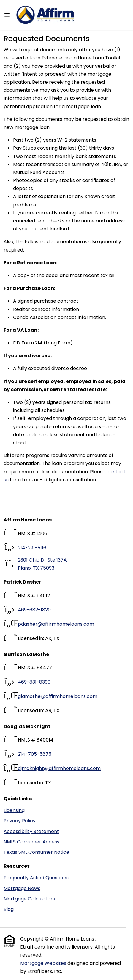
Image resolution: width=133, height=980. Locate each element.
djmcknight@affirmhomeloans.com (59, 768)
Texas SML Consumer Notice (36, 852)
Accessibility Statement (31, 831)
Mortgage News (22, 888)
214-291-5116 (32, 548)
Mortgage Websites (44, 963)
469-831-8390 (34, 682)
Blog (9, 909)
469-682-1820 (34, 610)
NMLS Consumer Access (31, 842)
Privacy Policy (20, 821)
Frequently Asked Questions (36, 878)
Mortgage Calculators (29, 899)
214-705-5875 (35, 754)
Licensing (14, 810)
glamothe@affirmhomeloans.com (58, 696)
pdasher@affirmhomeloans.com (56, 624)
